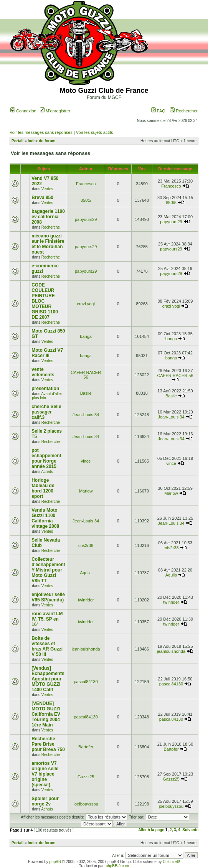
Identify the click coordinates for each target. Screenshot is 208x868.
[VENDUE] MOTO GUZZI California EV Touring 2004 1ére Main (46, 714)
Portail (17, 141)
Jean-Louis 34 (86, 415)
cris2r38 (86, 545)
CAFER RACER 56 (86, 375)
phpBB (55, 862)
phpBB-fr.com (118, 866)
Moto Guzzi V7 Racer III (47, 353)
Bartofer (86, 747)
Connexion (23, 111)
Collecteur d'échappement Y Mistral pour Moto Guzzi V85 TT (48, 570)
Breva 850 (42, 198)
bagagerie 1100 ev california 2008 (48, 217)
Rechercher (184, 111)
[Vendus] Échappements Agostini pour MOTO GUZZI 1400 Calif (48, 679)
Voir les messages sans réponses (41, 132)
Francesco (86, 184)
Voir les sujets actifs (95, 132)
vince (86, 461)
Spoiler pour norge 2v (45, 801)
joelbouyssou (86, 804)
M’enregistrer (55, 111)
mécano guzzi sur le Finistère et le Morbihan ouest (48, 244)
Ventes (47, 189)
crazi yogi (86, 304)
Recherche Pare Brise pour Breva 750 (48, 744)
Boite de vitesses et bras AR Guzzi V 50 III (47, 646)
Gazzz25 (86, 777)
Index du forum (41, 141)
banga (86, 336)
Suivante (190, 830)
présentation (45, 389)
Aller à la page (151, 830)
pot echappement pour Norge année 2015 (46, 458)
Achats (47, 472)
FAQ (158, 111)
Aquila (86, 573)
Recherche (51, 227)
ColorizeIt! (171, 862)
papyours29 (86, 219)
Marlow (86, 491)
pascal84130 (86, 682)
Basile (86, 393)
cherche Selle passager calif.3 (46, 412)
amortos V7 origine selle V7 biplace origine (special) (45, 774)
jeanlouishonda (86, 649)
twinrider (86, 600)
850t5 (86, 200)
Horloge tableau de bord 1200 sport (43, 488)
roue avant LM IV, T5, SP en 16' (47, 619)
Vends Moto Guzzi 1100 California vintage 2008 (45, 518)
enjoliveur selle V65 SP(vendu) (48, 597)
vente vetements (43, 372)
